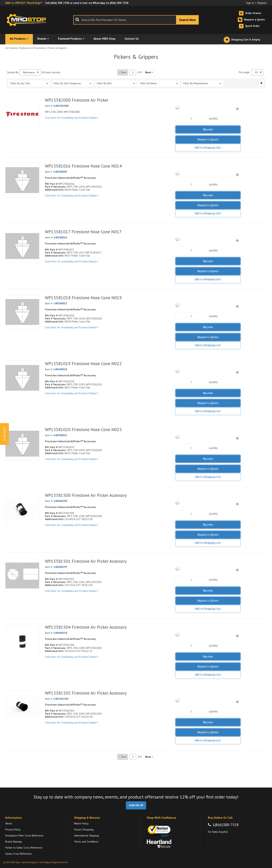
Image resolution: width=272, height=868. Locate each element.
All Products (12, 48)
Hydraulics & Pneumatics (33, 48)
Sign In (250, 3)
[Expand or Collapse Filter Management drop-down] (261, 83)
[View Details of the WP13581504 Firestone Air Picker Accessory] (22, 641)
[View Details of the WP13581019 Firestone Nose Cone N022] (22, 378)
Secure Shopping (84, 829)
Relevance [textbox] (29, 72)
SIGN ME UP (136, 805)
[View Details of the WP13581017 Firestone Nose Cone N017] (22, 246)
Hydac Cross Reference (19, 854)
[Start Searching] (187, 20)
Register (262, 3)
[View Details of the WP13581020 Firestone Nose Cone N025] (22, 444)
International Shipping (86, 836)
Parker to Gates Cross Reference (24, 848)
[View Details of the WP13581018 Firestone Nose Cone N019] (22, 312)
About (9, 823)
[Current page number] (133, 72)
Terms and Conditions (86, 842)
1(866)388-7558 (226, 825)
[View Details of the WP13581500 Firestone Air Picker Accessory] (22, 509)
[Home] (28, 20)
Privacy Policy (13, 829)
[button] (149, 72)
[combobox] (136, 20)
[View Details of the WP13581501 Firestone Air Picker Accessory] (22, 575)
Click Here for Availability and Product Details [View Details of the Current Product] (71, 118)
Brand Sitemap (14, 842)
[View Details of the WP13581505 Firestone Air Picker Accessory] (22, 707)
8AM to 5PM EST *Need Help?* (24, 3)
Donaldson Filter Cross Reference (24, 836)
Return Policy (81, 823)
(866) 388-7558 (60, 3)
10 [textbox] (256, 72)
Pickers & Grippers (57, 48)
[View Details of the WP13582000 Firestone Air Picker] (22, 114)
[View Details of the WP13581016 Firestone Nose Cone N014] (22, 180)
